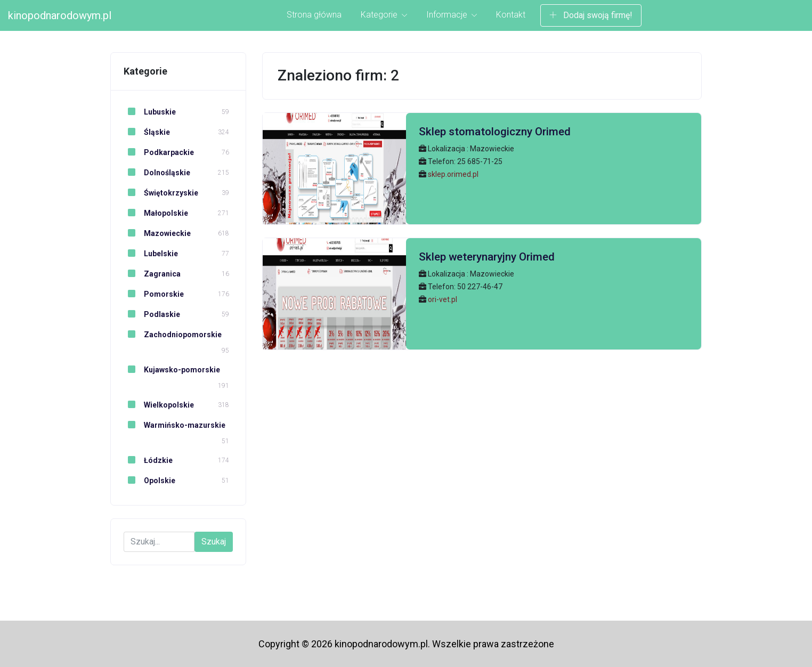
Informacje (452, 15)
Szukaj (214, 542)
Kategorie (384, 15)
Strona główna (314, 15)
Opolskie (149, 481)
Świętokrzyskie (161, 193)
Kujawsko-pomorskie (172, 370)
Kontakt (511, 15)
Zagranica (152, 274)
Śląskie (147, 132)
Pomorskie (154, 294)
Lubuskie (150, 112)
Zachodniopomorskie (173, 335)
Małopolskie (156, 213)
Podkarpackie (159, 152)
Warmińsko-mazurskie (174, 425)
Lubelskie (151, 254)
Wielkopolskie (159, 405)
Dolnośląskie (157, 173)
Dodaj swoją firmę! (591, 15)
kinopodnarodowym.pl (60, 15)
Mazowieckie (157, 233)
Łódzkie (148, 460)
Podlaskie (152, 314)
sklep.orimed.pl (453, 174)
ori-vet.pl (442, 299)
